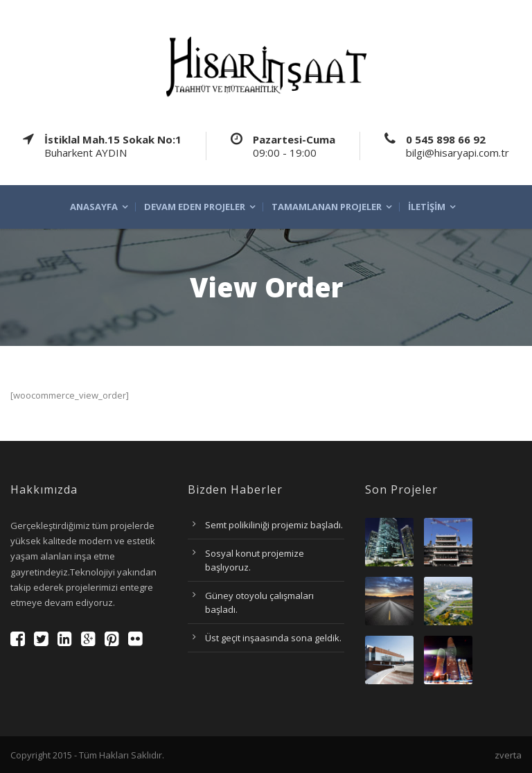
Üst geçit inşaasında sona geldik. (273, 638)
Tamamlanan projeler (327, 207)
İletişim (427, 207)
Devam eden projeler (195, 207)
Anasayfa (94, 207)
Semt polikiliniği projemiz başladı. (274, 525)
